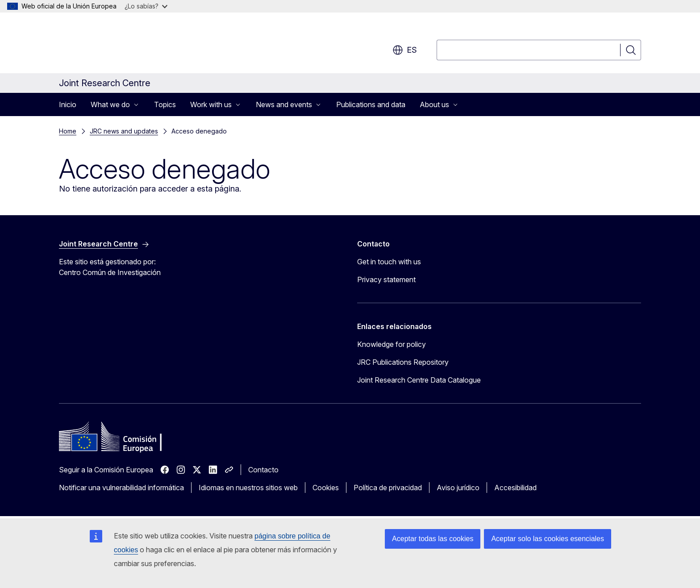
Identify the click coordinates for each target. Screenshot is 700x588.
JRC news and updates (124, 131)
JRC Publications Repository (403, 362)
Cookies (326, 488)
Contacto (263, 470)
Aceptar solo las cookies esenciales (548, 539)
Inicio (68, 104)
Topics (165, 104)
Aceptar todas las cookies (433, 539)
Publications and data (371, 104)
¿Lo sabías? (146, 6)
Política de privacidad (388, 488)
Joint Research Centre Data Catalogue (419, 380)
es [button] (405, 50)
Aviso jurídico (458, 488)
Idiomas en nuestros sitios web (248, 488)
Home (68, 131)
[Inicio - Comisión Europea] (131, 45)
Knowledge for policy (392, 344)
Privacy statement (386, 279)
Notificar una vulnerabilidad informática (121, 488)
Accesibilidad (515, 488)
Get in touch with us (389, 262)
